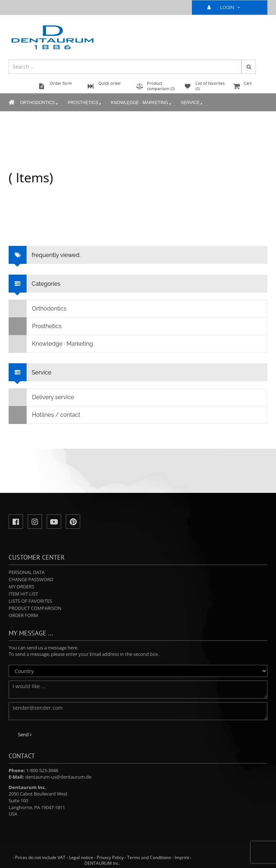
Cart (249, 87)
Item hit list (23, 594)
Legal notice (81, 857)
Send (25, 734)
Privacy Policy (110, 857)
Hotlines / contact (45, 415)
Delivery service (42, 397)
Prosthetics (85, 103)
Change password (31, 579)
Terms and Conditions (149, 857)
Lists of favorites (30, 601)
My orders (21, 587)
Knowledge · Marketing (141, 103)
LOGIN (227, 7)
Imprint (182, 857)
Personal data (27, 572)
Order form (23, 615)
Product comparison (35, 608)
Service (192, 103)
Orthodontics (40, 103)
